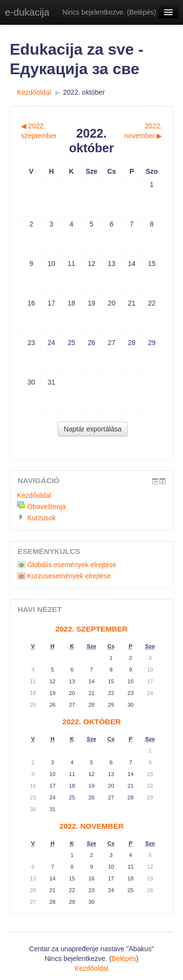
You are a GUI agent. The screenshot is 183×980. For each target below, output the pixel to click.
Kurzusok (41, 518)
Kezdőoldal (34, 92)
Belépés (142, 12)
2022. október (84, 92)
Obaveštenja (47, 507)
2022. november (92, 826)
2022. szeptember (92, 629)
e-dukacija (27, 12)
